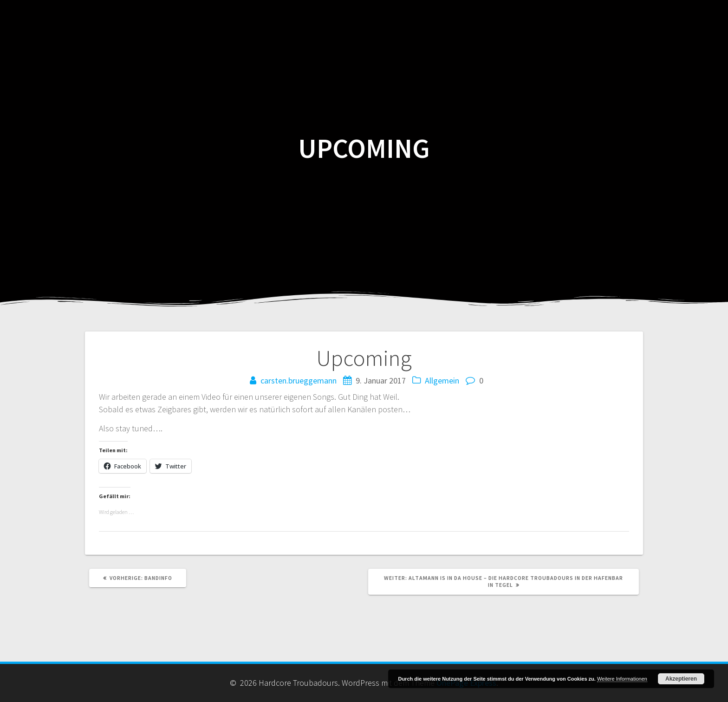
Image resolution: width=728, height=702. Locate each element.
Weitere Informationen (622, 679)
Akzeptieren (681, 679)
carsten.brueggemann (299, 380)
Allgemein (442, 380)
